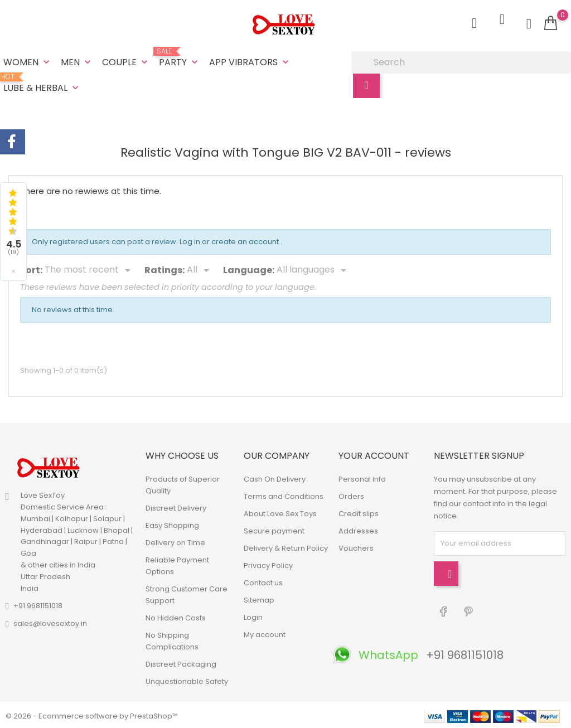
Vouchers (356, 546)
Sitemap (259, 598)
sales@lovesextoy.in (50, 622)
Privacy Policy (268, 563)
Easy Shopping (172, 523)
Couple (126, 61)
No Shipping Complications (172, 639)
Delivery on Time (175, 540)
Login (253, 615)
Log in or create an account (230, 240)
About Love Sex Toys (280, 511)
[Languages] (313, 269)
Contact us (263, 581)
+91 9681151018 (38, 604)
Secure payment (274, 529)
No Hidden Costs (176, 616)
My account (265, 632)
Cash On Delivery (275, 477)
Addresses (358, 529)
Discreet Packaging (181, 662)
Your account (374, 454)
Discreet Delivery (176, 506)
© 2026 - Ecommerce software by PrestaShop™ (92, 714)
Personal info (362, 477)
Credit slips (359, 511)
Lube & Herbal (42, 82)
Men (77, 61)
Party (180, 57)
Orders (351, 494)
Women (28, 61)
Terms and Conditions (284, 494)
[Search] (461, 61)
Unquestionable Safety (187, 679)
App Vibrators (250, 61)
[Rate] (200, 269)
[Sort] (89, 269)
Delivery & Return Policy (286, 546)
